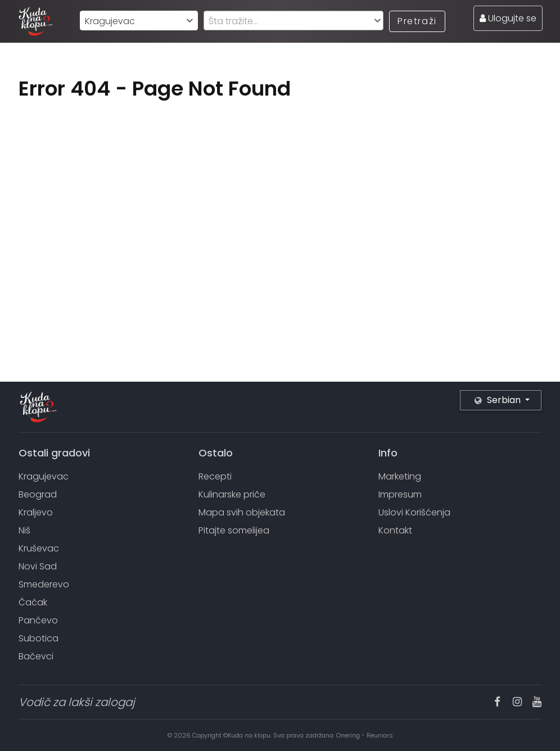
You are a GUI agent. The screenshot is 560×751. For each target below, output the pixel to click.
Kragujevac (44, 476)
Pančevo (38, 620)
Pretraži (417, 21)
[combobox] (139, 21)
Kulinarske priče (232, 494)
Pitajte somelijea (234, 530)
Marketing (400, 476)
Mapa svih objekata (242, 512)
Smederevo (44, 584)
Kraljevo (36, 512)
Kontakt (395, 530)
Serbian (499, 400)
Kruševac (39, 548)
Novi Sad (38, 566)
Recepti (215, 476)
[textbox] (293, 21)
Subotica (39, 638)
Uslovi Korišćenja (414, 512)
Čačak (33, 602)
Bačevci (36, 656)
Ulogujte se (508, 18)
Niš (24, 530)
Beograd (38, 494)
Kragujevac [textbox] (110, 21)
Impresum (400, 494)
